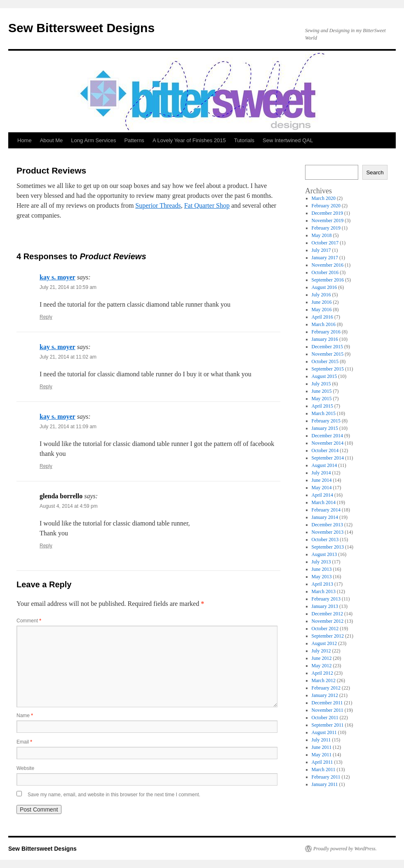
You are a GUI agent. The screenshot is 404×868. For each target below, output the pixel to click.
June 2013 (322, 569)
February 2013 (326, 599)
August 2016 (324, 287)
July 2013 (321, 562)
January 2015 (325, 428)
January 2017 (325, 258)
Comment (29, 621)
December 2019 (327, 213)
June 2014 (322, 480)
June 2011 (322, 747)
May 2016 (322, 310)
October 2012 (325, 629)
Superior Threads (158, 205)
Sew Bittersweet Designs (81, 28)
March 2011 (324, 769)
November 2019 (328, 221)
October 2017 (325, 243)
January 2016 (325, 339)
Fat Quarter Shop (207, 205)
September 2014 (328, 458)
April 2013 (322, 584)
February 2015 (326, 421)
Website (25, 768)
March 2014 (324, 502)
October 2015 (325, 361)
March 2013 (324, 591)
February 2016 (326, 332)
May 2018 (322, 235)
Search (375, 172)
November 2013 (328, 532)
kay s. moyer (58, 277)
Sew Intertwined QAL (288, 140)
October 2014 (325, 450)
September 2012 (328, 636)
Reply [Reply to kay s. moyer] (46, 317)
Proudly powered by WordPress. (345, 849)
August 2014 (324, 465)
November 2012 (328, 621)
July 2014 (321, 473)
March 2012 (324, 680)
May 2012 (322, 666)
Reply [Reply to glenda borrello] (46, 546)
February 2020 (326, 206)
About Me (52, 140)
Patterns (134, 140)
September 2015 (328, 369)
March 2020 (324, 198)
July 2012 (321, 651)
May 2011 (322, 755)
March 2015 (324, 413)
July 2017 (321, 250)
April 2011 (322, 762)
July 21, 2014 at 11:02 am (68, 357)
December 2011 (327, 703)
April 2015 (322, 406)
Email (24, 742)
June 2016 (322, 302)
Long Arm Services (93, 140)
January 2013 (325, 606)
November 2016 (328, 265)
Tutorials (244, 140)
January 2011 (325, 784)
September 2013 (328, 547)
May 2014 (322, 488)
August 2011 (324, 732)
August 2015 (324, 376)
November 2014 (328, 443)
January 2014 (325, 517)
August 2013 (324, 554)
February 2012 (326, 688)
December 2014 (327, 436)
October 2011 (325, 718)
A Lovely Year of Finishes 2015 (189, 140)
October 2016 (325, 272)
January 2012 (325, 695)
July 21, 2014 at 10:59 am (68, 287)
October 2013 (325, 540)
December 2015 (327, 347)
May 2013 (322, 577)
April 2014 (322, 495)
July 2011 (321, 740)
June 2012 (322, 658)
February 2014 (326, 510)
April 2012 (322, 673)
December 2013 (327, 525)
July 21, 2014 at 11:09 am (68, 427)
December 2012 (327, 614)
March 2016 (324, 324)
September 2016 (328, 280)
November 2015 (328, 354)
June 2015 (322, 391)
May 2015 (322, 399)
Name (25, 716)
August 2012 (324, 643)
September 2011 (328, 725)
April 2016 (322, 317)
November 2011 (328, 710)
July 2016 (321, 295)
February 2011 (326, 777)
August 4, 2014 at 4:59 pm (69, 506)
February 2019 (326, 228)
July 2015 (321, 384)
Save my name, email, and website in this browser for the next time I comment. (114, 795)
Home (25, 140)
